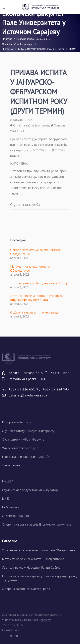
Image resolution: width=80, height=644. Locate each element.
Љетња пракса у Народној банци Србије (39, 283)
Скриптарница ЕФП (16, 516)
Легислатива (11, 465)
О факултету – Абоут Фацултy (23, 440)
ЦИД (6, 499)
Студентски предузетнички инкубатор (30, 490)
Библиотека (11, 507)
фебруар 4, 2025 (22, 120)
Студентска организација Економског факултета (37, 525)
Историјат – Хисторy (17, 422)
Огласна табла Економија (32, 39)
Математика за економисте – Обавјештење (33, 559)
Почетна (7, 39)
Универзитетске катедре (20, 448)
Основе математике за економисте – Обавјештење (39, 550)
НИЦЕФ (8, 481)
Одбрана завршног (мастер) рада (34, 312)
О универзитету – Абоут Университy (28, 431)
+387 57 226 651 (13, 625)
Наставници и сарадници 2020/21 (26, 457)
